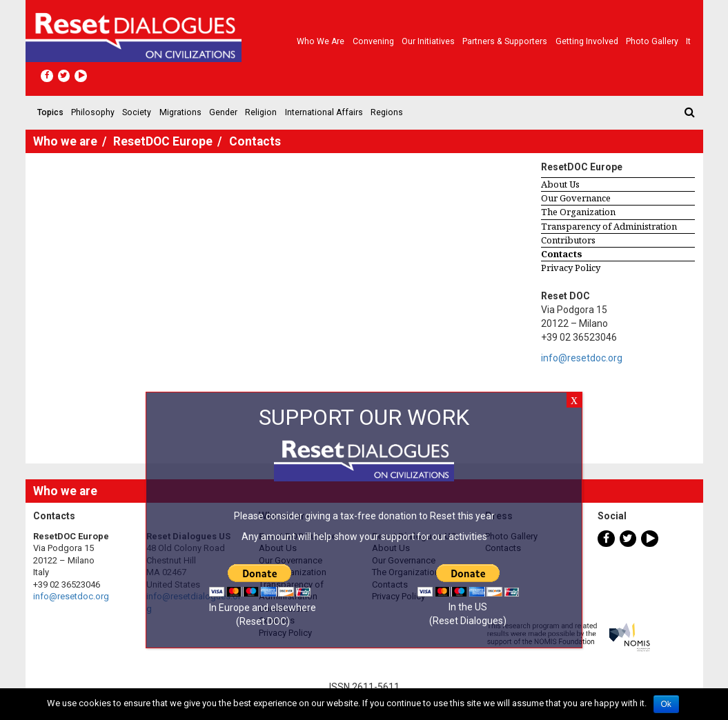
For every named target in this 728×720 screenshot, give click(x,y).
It (688, 41)
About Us (560, 184)
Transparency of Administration (609, 226)
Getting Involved (587, 41)
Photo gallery (652, 41)
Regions (387, 112)
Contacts (562, 254)
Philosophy (93, 112)
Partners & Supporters (505, 41)
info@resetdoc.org (582, 358)
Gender (223, 112)
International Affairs (324, 112)
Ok (666, 704)
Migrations (180, 112)
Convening (373, 41)
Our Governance (576, 198)
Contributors (568, 240)
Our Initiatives (428, 41)
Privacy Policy (571, 268)
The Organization (578, 212)
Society (137, 112)
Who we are (321, 41)
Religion (261, 112)
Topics (50, 112)
